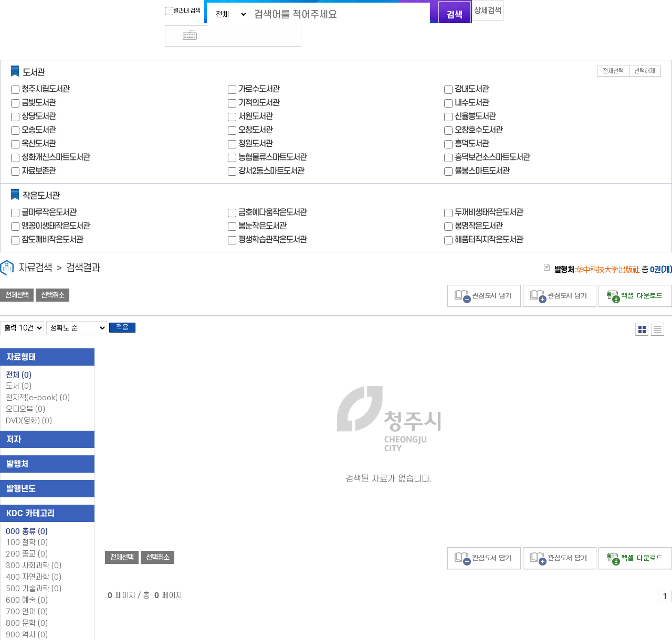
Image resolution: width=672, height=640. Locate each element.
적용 (128, 311)
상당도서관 (39, 97)
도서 (19, 371)
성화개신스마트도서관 (56, 138)
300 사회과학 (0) (34, 550)
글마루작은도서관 (49, 193)
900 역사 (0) (27, 619)
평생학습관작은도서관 (272, 221)
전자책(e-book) (38, 382)
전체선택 (613, 52)
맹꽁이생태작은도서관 (56, 207)
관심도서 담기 (484, 277)
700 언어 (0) (27, 596)
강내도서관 (472, 70)
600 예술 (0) (27, 585)
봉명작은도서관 (479, 207)
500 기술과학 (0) (34, 573)
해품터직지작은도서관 (489, 221)
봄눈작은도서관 (262, 207)
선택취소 (52, 276)
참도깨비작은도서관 (52, 221)
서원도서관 (255, 97)
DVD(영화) (29, 405)
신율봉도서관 (475, 97)
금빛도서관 (39, 84)
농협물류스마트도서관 (272, 138)
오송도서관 (39, 111)
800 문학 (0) (27, 608)
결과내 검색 (164, 11)
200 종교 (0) (27, 538)
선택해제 (645, 52)
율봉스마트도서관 (482, 152)
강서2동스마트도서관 (271, 152)
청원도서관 (255, 125)
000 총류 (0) (27, 516)
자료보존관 (39, 152)
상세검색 (478, 13)
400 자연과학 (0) (34, 562)
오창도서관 (255, 111)
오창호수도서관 (479, 111)
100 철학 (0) (27, 527)
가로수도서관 (259, 70)
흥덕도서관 (472, 125)
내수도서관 (472, 84)
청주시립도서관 (45, 70)
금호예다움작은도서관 (272, 193)
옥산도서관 (39, 125)
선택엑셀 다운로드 (635, 277)
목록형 (658, 310)
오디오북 (25, 394)
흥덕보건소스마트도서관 (492, 138)
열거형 (642, 310)
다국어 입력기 (513, 14)
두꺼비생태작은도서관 (489, 193)
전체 (19, 359)
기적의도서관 (259, 84)
